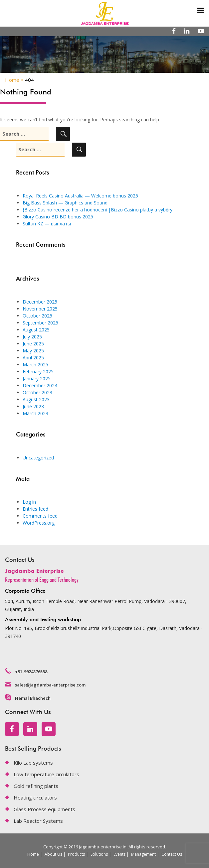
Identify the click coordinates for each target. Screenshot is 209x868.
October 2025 (37, 316)
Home (33, 854)
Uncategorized (38, 458)
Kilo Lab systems (33, 763)
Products (76, 854)
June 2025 (33, 344)
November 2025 (40, 309)
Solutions (99, 854)
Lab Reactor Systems (38, 821)
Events (119, 854)
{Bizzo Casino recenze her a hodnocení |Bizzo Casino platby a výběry (98, 210)
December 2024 (40, 385)
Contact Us (172, 854)
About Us (53, 854)
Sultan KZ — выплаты (47, 224)
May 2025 (33, 351)
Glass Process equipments (44, 809)
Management (143, 854)
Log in (29, 502)
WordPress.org (39, 523)
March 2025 (35, 365)
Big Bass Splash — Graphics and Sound (65, 203)
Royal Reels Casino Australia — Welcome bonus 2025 (80, 196)
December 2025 (40, 302)
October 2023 (37, 392)
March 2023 (35, 413)
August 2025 (36, 330)
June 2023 (33, 406)
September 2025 (40, 323)
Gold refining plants (36, 786)
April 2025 (33, 358)
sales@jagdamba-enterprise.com (50, 685)
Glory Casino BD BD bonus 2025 (58, 217)
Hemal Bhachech (33, 698)
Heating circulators (35, 798)
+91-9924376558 (31, 672)
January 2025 (37, 378)
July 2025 (32, 337)
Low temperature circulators (46, 774)
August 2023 (36, 399)
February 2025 (38, 372)
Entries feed (35, 509)
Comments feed (40, 516)
